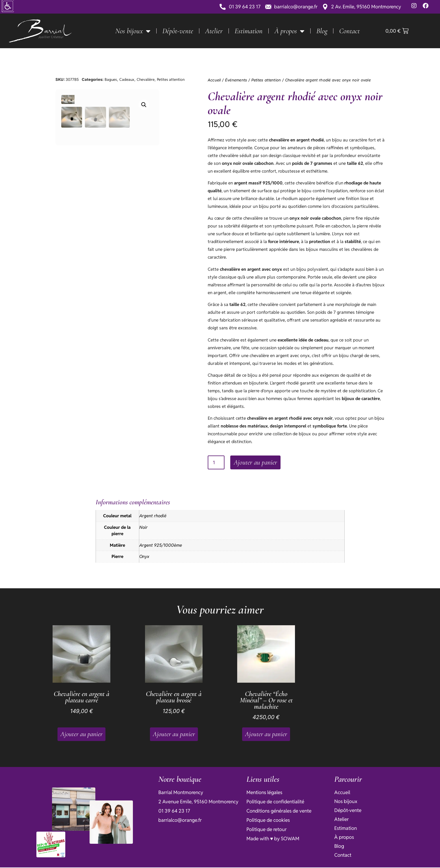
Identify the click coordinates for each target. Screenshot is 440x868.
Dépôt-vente (178, 31)
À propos (289, 31)
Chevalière (146, 80)
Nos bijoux (133, 31)
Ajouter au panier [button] (81, 735)
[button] (168, 105)
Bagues (111, 80)
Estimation (249, 31)
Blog (322, 31)
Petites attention (171, 80)
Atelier (214, 31)
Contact (349, 31)
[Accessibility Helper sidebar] (7, 7)
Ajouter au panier (257, 463)
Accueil (214, 80)
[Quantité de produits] (216, 463)
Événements (236, 80)
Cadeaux (127, 80)
